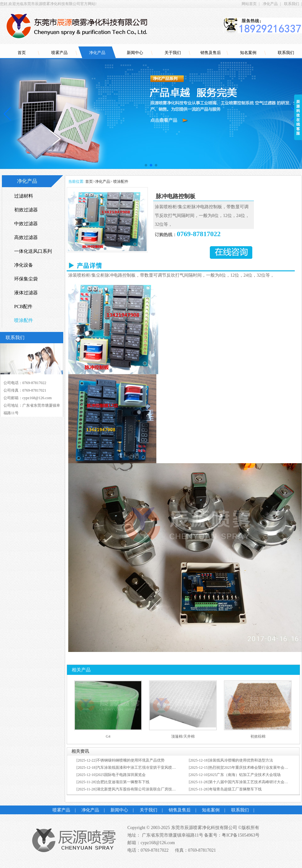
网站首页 (249, 4)
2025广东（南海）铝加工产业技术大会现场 (245, 775)
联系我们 (292, 4)
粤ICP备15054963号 (241, 835)
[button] (146, 165)
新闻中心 (135, 53)
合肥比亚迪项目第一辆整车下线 (123, 782)
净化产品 (270, 4)
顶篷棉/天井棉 (183, 736)
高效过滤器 (26, 237)
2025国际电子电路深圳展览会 (121, 775)
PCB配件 (23, 307)
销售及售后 (211, 53)
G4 (108, 736)
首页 (22, 53)
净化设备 (24, 265)
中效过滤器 (26, 224)
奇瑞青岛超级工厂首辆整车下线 (235, 789)
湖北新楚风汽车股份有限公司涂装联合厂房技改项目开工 (144, 789)
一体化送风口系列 (33, 251)
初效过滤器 (26, 210)
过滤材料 (24, 196)
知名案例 (248, 53)
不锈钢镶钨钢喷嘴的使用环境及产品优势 (131, 760)
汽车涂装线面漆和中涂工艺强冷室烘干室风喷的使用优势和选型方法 (153, 768)
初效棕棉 (258, 736)
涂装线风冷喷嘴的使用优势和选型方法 (241, 760)
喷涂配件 (120, 182)
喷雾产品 (59, 53)
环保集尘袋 (26, 279)
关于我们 (173, 53)
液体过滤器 (26, 293)
